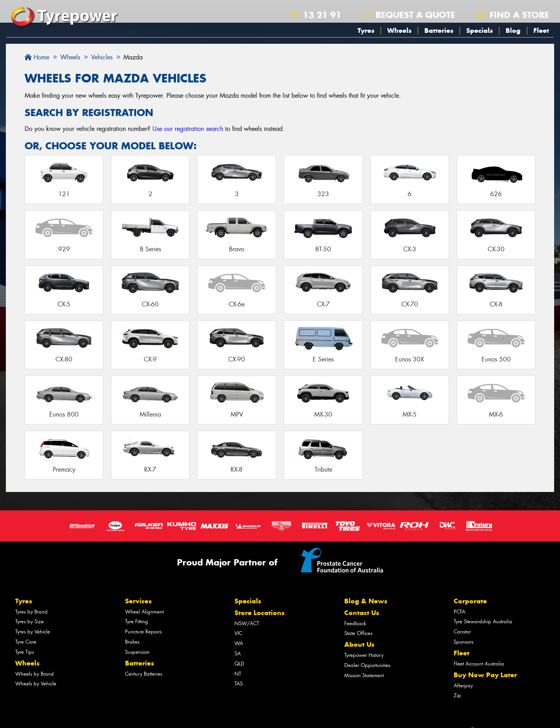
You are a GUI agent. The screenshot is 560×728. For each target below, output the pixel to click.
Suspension (137, 652)
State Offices (358, 633)
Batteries (439, 30)
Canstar (462, 632)
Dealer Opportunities (367, 665)
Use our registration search (188, 129)
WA (239, 643)
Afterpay (463, 686)
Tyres (366, 30)
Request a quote (415, 15)
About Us (359, 644)
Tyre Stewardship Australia (483, 622)
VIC (238, 633)
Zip (457, 695)
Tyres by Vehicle (33, 632)
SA (238, 654)
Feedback (355, 623)
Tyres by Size (30, 622)
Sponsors (463, 642)
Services (138, 601)
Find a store (519, 15)
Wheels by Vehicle (36, 684)
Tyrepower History (364, 655)
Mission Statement (364, 675)
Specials (479, 30)
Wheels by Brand (35, 674)
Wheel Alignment (144, 612)
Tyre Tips (25, 652)
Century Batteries (144, 674)
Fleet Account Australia (479, 664)
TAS (239, 684)
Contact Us (362, 613)
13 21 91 (322, 15)
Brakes (132, 642)
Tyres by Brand (31, 612)
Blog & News (366, 601)
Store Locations (259, 613)
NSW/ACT (247, 623)
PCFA (460, 612)
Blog (513, 30)
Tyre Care (26, 642)
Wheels (399, 30)
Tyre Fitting (137, 622)
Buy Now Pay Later (485, 675)
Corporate (470, 601)
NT (238, 674)
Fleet (541, 30)
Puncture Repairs (143, 632)
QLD (239, 664)
